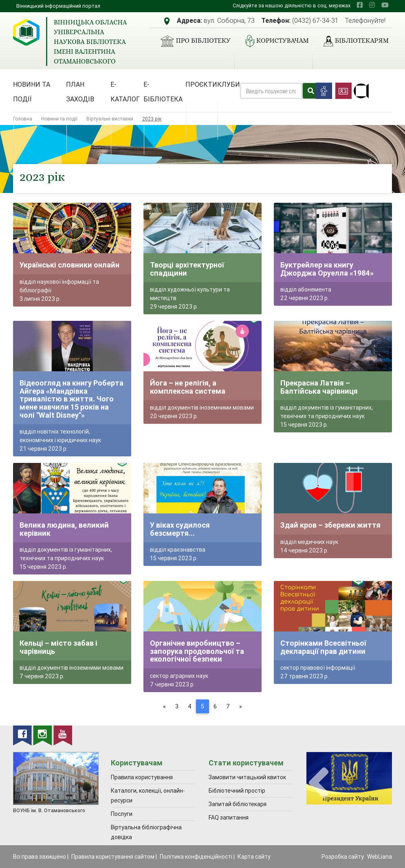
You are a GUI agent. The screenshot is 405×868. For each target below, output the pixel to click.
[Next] (241, 706)
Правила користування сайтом (113, 857)
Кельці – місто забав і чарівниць (58, 647)
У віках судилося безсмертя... (180, 529)
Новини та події (32, 92)
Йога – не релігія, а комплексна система (188, 387)
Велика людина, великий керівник (64, 529)
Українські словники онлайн (69, 265)
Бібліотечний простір (237, 791)
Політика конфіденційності (196, 857)
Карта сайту (254, 857)
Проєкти (201, 84)
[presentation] (319, 783)
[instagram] (372, 5)
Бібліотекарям (353, 41)
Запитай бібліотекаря (238, 804)
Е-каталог (125, 92)
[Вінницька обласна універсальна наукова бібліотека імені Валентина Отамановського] (26, 32)
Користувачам (274, 41)
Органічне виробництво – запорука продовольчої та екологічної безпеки (197, 651)
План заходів (80, 92)
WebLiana (379, 857)
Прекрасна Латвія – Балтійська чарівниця (319, 387)
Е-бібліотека (163, 92)
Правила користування (142, 777)
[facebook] (360, 5)
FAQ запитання (229, 818)
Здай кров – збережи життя (330, 525)
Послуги (122, 814)
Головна (23, 119)
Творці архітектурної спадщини (187, 269)
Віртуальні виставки (110, 119)
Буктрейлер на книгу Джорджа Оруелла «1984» (327, 269)
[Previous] (164, 706)
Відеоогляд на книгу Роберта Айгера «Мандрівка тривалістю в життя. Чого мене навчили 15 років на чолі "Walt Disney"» (72, 399)
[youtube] (385, 5)
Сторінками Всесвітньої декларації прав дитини (323, 647)
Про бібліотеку (192, 41)
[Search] (271, 91)
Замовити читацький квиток (247, 777)
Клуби (229, 84)
